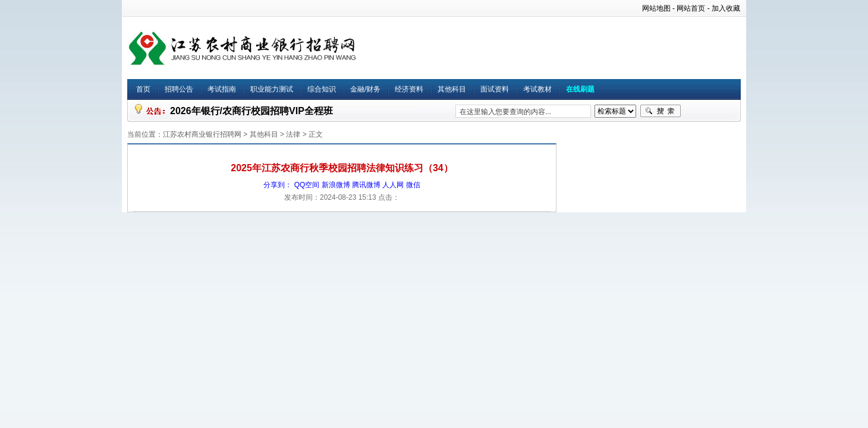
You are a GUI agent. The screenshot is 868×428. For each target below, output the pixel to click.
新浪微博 (336, 185)
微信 (413, 185)
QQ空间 (307, 185)
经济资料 (409, 89)
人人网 (393, 185)
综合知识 (322, 89)
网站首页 (691, 8)
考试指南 (222, 89)
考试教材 (537, 89)
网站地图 (656, 8)
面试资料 (495, 89)
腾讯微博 (366, 185)
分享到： (278, 185)
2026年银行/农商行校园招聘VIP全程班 (251, 111)
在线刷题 (580, 89)
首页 (143, 89)
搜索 (661, 111)
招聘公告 (179, 89)
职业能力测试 (272, 89)
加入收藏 (726, 8)
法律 (293, 134)
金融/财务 (365, 89)
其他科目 (452, 89)
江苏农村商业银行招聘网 (202, 134)
